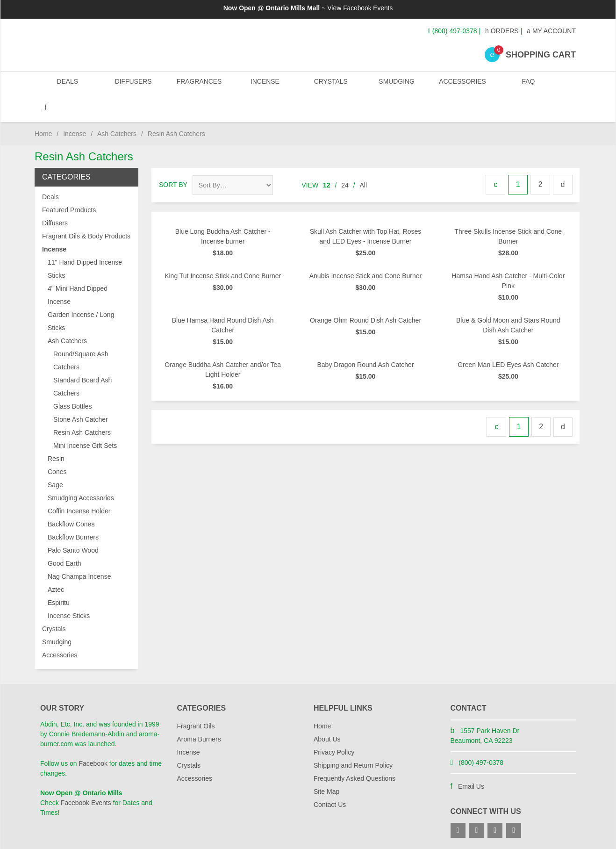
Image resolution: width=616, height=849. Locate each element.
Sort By (173, 159)
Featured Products (69, 185)
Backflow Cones (71, 499)
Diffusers (133, 84)
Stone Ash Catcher (81, 394)
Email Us (471, 761)
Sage (55, 460)
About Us (327, 714)
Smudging (395, 84)
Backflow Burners (73, 512)
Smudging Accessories (81, 473)
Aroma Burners (199, 714)
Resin (56, 433)
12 (327, 160)
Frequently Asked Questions (355, 753)
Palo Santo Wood (73, 525)
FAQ (526, 84)
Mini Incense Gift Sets (85, 420)
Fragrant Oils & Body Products (86, 211)
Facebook (93, 738)
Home (43, 108)
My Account (551, 31)
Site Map (326, 766)
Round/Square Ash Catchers (81, 335)
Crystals (330, 84)
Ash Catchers (117, 108)
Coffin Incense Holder (79, 486)
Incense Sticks (69, 590)
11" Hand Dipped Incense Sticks (85, 244)
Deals (67, 84)
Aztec (56, 564)
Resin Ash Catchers (82, 407)
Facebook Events (368, 8)
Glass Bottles (72, 381)
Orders (502, 31)
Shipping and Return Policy (353, 740)
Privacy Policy (334, 727)
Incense (264, 84)
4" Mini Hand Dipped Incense (78, 270)
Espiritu (59, 577)
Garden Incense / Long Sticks (81, 296)
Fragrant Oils (196, 701)
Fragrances (198, 84)
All (364, 160)
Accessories (461, 84)
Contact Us (330, 779)
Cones (57, 446)
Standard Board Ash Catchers (82, 361)
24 (345, 160)
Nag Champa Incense (79, 551)
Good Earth (64, 538)
